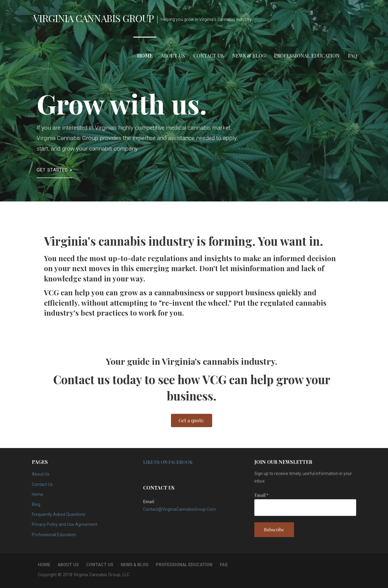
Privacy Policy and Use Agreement (65, 524)
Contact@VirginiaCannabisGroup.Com (179, 509)
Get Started (52, 170)
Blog (36, 504)
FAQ (353, 56)
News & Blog (249, 56)
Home (145, 56)
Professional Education (307, 56)
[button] (192, 420)
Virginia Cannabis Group (94, 18)
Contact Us (209, 56)
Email (261, 495)
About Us (173, 56)
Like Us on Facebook (168, 462)
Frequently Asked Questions (59, 514)
